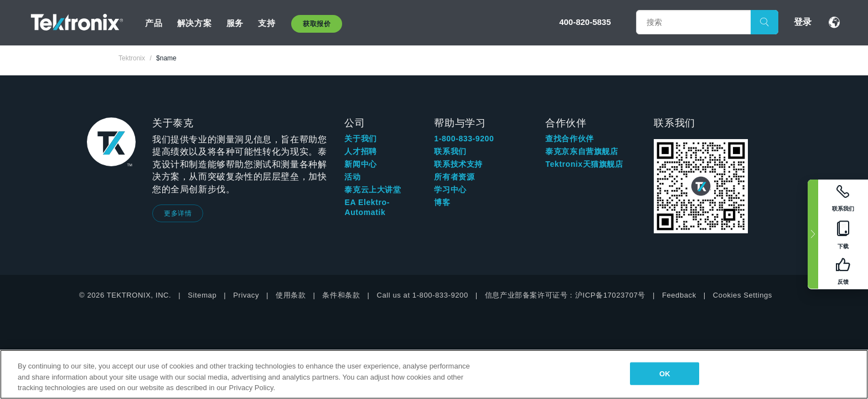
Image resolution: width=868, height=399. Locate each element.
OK (665, 373)
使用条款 (291, 295)
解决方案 (194, 23)
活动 (352, 177)
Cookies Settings (743, 295)
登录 (803, 22)
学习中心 (450, 190)
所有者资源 (454, 177)
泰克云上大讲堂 (373, 190)
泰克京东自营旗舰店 (582, 151)
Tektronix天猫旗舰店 (584, 164)
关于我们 (360, 139)
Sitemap (202, 295)
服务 (235, 23)
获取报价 (317, 24)
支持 (267, 23)
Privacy (246, 295)
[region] (434, 374)
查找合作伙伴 (570, 139)
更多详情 (178, 213)
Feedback (679, 295)
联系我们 (450, 151)
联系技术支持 (458, 164)
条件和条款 (341, 295)
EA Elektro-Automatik (367, 207)
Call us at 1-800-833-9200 (422, 295)
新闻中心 (360, 164)
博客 (442, 202)
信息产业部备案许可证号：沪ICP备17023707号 (565, 295)
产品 (154, 23)
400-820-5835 (585, 22)
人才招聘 (360, 151)
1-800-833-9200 (464, 139)
